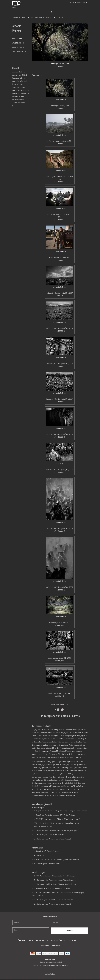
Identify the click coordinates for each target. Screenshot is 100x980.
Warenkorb (82, 3)
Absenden (69, 931)
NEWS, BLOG (50, 18)
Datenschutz (44, 946)
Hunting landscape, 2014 (60, 64)
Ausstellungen (18, 43)
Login (73, 3)
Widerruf (72, 940)
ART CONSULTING (37, 18)
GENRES (25, 18)
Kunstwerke (17, 39)
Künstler (17, 18)
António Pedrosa (60, 100)
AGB (80, 940)
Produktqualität (42, 940)
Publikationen (18, 47)
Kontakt (31, 940)
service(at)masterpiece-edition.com (59, 965)
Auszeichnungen (19, 52)
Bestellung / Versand (58, 940)
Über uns (21, 940)
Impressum (56, 946)
